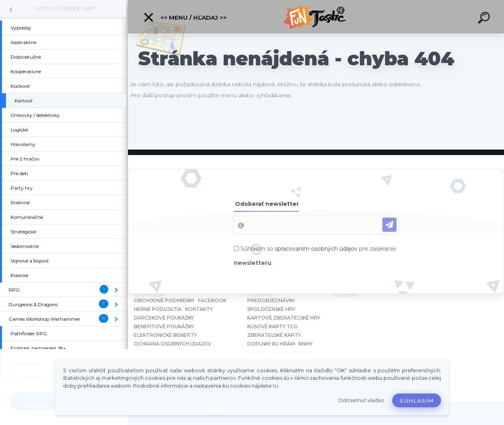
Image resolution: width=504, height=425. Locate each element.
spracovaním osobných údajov (316, 249)
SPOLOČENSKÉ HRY (65, 8)
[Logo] (316, 17)
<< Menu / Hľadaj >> (185, 17)
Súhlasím (417, 401)
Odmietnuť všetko (361, 400)
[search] (485, 19)
